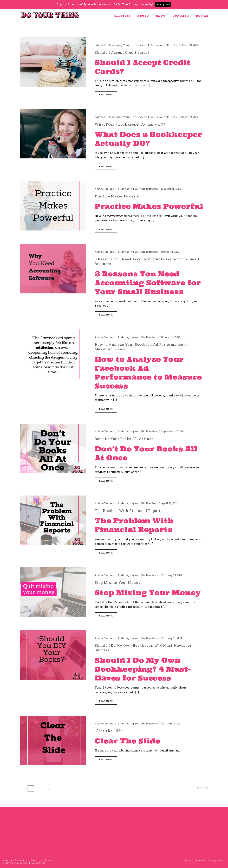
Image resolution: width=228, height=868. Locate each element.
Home (156, 25)
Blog (161, 16)
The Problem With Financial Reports (129, 511)
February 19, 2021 (172, 575)
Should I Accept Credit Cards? (122, 52)
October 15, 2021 (171, 337)
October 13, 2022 (189, 45)
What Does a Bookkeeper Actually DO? (130, 124)
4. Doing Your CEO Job (161, 45)
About (143, 16)
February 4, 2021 (171, 723)
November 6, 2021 (172, 189)
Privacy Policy (216, 860)
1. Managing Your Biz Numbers (126, 45)
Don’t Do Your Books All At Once (124, 439)
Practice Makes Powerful (118, 196)
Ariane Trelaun (105, 189)
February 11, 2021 (172, 638)
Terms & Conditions (195, 860)
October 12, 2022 (189, 117)
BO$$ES (202, 16)
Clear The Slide (109, 731)
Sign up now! (163, 4)
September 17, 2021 (173, 431)
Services (122, 16)
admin (99, 45)
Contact (181, 16)
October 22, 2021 (171, 252)
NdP (50, 860)
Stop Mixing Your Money (118, 582)
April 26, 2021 (170, 503)
